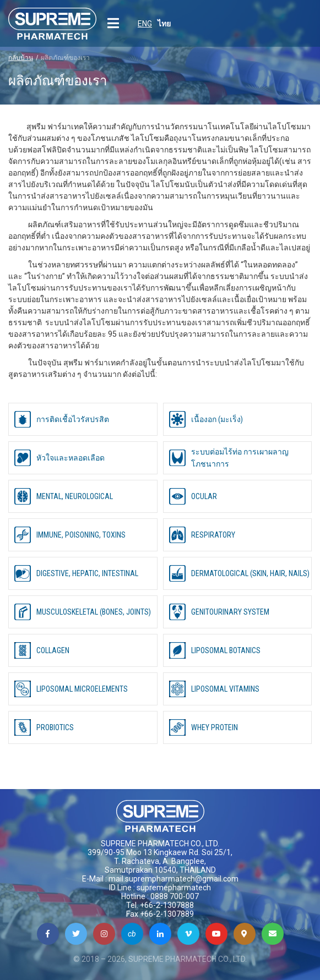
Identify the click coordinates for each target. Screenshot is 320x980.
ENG (145, 24)
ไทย (164, 24)
